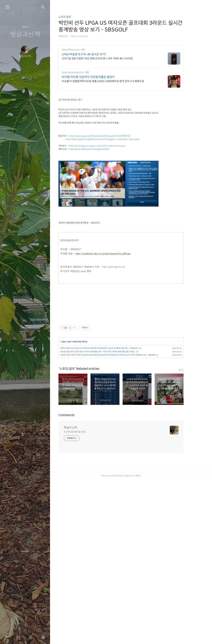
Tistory (147, 640)
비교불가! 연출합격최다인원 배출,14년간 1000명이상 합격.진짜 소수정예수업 (112, 81)
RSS (31, 638)
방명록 (19, 638)
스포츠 (73, 429)
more (190, 534)
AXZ (130, 640)
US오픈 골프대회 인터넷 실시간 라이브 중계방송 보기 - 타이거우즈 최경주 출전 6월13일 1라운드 (107, 439)
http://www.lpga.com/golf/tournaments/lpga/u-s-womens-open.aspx (112, 183)
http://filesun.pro (80, 50)
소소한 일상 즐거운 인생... (85, 596)
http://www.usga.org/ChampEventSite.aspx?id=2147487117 (109, 180)
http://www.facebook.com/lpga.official (98, 193)
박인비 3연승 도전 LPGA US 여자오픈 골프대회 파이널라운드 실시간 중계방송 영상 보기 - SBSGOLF (109, 436)
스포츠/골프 (74, 17)
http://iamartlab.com (82, 72)
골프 (79, 429)
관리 (44, 638)
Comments (76, 580)
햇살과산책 (25, 35)
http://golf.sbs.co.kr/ (123, 310)
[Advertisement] (130, 116)
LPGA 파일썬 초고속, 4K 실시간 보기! (93, 54)
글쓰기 (7, 638)
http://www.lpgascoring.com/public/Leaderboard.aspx (106, 190)
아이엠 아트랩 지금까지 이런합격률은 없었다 (98, 77)
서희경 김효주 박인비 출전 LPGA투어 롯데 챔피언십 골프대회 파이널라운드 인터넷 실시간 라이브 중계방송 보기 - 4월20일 (117, 443)
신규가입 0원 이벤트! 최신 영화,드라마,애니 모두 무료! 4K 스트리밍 (107, 58)
